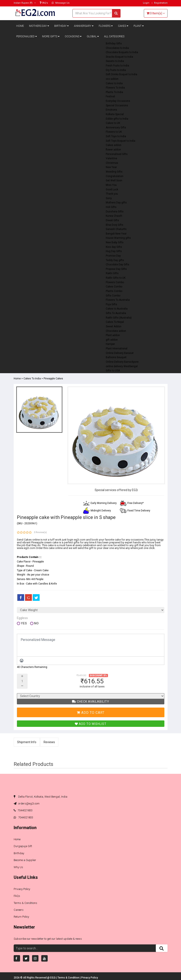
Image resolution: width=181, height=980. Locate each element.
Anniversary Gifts (116, 128)
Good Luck (112, 189)
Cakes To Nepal (115, 322)
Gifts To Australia (116, 313)
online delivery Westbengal (122, 366)
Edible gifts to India (117, 119)
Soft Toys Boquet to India (121, 141)
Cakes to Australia (117, 309)
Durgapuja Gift (23, 846)
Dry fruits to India (116, 70)
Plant (139, 26)
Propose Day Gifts (116, 269)
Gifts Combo (113, 296)
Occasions (73, 36)
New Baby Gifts (115, 242)
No (36, 623)
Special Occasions (117, 105)
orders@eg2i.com (27, 803)
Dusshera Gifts (115, 212)
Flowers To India (115, 88)
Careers (19, 910)
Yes (24, 623)
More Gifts (51, 36)
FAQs (17, 896)
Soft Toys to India (116, 136)
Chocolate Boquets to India (122, 52)
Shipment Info (27, 742)
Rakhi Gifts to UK (116, 278)
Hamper (110, 344)
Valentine (111, 158)
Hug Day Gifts (114, 251)
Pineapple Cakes (53, 379)
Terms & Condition (69, 978)
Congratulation (115, 176)
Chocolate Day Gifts (118, 265)
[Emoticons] (22, 661)
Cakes (123, 26)
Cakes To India (32, 379)
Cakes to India (114, 83)
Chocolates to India (117, 48)
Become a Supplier (25, 860)
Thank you (112, 194)
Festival (110, 96)
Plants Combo (114, 291)
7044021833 (23, 810)
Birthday (62, 26)
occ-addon (112, 79)
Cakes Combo (114, 287)
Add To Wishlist (91, 724)
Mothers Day (39, 26)
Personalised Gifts (117, 154)
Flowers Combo (115, 282)
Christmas (112, 163)
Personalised (27, 36)
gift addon (112, 340)
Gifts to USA (113, 371)
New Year (111, 167)
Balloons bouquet (116, 357)
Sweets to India (115, 61)
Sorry (109, 198)
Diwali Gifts (112, 220)
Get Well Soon (114, 180)
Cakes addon (114, 145)
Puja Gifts (111, 304)
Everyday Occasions (118, 101)
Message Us (61, 3)
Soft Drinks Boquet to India (121, 74)
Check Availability (91, 702)
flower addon (113, 150)
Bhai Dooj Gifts (115, 225)
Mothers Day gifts (116, 203)
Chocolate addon (116, 331)
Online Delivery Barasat (120, 353)
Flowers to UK (114, 132)
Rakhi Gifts (112, 273)
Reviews (49, 742)
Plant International (117, 349)
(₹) (25, 3)
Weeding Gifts (114, 172)
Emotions (111, 110)
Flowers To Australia (118, 300)
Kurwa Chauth (114, 216)
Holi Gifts (111, 207)
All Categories (114, 36)
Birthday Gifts (114, 44)
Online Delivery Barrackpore (122, 362)
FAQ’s (44, 3)
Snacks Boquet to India (119, 57)
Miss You (111, 185)
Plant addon (113, 335)
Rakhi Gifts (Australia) (119, 318)
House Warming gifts (118, 238)
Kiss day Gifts (114, 247)
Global (93, 36)
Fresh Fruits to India (117, 66)
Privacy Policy (22, 889)
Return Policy (21, 917)
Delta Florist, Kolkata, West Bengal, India (40, 797)
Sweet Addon (114, 326)
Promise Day (113, 256)
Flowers (106, 26)
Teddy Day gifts (115, 260)
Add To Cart (91, 713)
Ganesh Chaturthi (116, 229)
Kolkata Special (115, 114)
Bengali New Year (116, 234)
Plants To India (114, 92)
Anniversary (84, 26)
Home (20, 26)
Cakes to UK (113, 123)
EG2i (53, 978)
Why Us (18, 867)
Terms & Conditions (25, 903)
